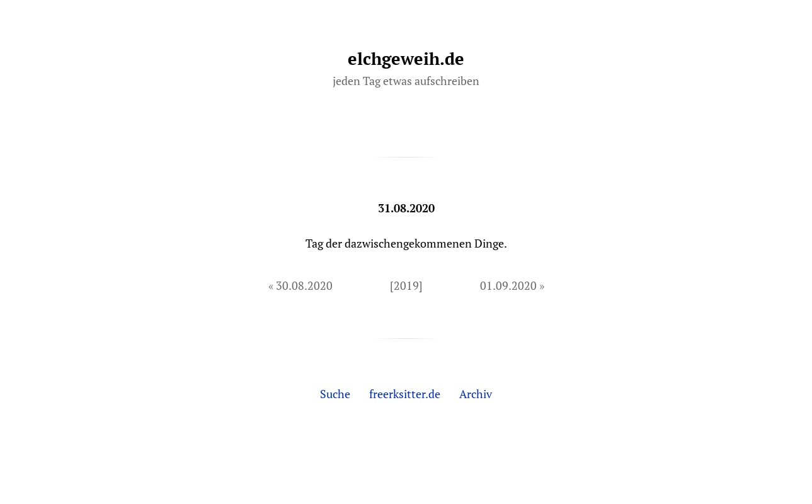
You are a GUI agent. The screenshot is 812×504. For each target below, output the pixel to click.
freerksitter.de (405, 394)
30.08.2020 (304, 285)
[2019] (406, 285)
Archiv (476, 394)
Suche (335, 394)
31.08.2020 (406, 208)
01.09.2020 (508, 285)
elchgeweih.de (406, 59)
